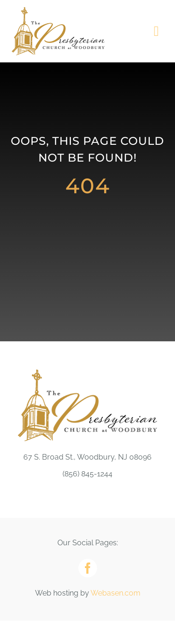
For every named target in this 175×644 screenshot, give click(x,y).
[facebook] (88, 568)
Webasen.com (115, 593)
